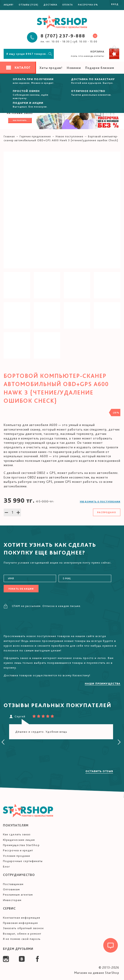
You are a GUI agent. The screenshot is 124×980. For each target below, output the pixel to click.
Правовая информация (20, 923)
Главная (9, 136)
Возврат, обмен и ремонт (22, 934)
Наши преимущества (103, 684)
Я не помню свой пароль (22, 939)
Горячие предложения (35, 136)
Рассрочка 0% (88, 5)
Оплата (67, 5)
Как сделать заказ (17, 834)
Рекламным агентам (18, 895)
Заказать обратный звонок (23, 928)
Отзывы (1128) (28, 5)
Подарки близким (100, 68)
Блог (6, 866)
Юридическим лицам (19, 840)
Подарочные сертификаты (23, 861)
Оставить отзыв (99, 771)
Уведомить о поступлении (100, 502)
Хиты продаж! (51, 68)
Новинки (74, 68)
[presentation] (3, 742)
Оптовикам (11, 889)
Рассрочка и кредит (18, 850)
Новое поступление (69, 136)
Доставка (50, 5)
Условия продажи (17, 856)
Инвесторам (12, 900)
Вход (115, 4)
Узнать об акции (21, 589)
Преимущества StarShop (21, 845)
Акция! (9, 5)
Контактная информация (22, 918)
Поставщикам (13, 884)
